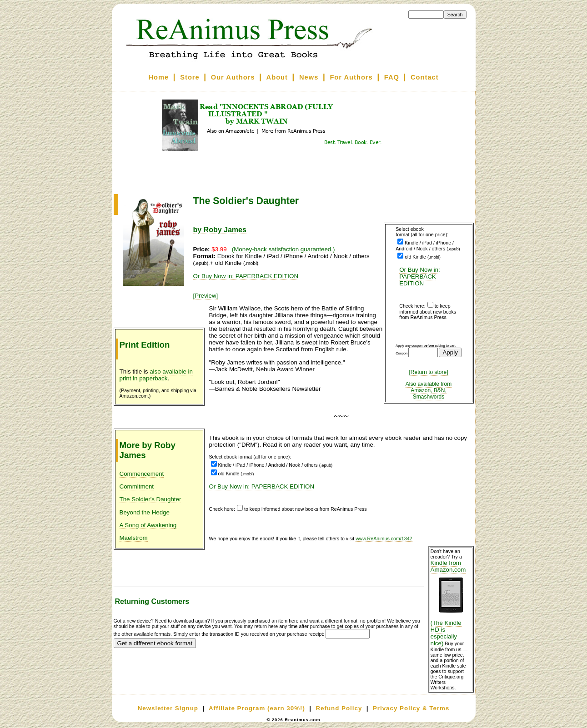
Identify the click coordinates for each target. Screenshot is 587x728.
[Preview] (206, 296)
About (277, 77)
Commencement (142, 474)
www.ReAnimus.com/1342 (384, 539)
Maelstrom (134, 538)
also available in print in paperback (156, 375)
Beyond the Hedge (145, 512)
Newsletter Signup (168, 708)
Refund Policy (339, 708)
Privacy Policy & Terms (411, 708)
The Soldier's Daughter (151, 499)
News (309, 77)
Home (158, 77)
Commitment (137, 486)
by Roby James (220, 230)
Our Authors (233, 77)
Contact (425, 77)
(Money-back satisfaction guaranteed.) (283, 249)
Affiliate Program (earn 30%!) (257, 708)
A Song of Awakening (148, 525)
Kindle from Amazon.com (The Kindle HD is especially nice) (451, 603)
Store (190, 77)
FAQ (392, 77)
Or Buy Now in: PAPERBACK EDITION (420, 277)
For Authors (351, 77)
